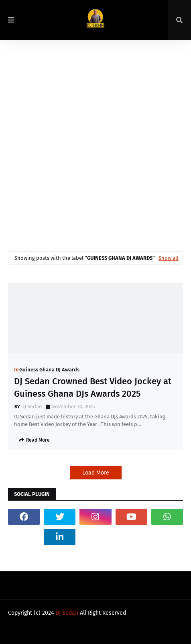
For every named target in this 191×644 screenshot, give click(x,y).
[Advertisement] (95, 140)
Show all (169, 258)
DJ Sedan (32, 407)
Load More (96, 473)
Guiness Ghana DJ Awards (49, 370)
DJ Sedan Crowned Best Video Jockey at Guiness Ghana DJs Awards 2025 (93, 387)
